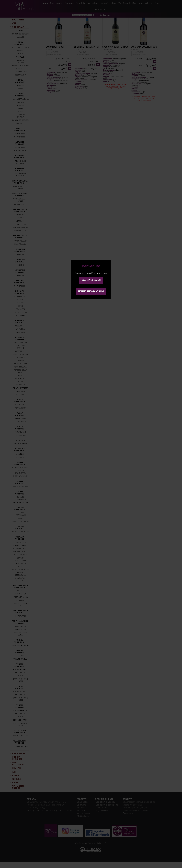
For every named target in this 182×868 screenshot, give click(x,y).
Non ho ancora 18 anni (91, 291)
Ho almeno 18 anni (91, 280)
